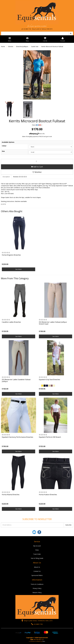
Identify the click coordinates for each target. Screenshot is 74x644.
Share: (37, 125)
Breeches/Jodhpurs (22, 46)
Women (11, 46)
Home (3, 46)
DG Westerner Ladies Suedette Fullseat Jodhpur (16, 380)
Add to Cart (37, 167)
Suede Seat (35, 46)
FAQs (37, 550)
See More (18, 269)
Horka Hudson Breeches (48, 495)
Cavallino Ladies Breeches (11, 322)
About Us (37, 567)
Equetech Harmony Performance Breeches (17, 437)
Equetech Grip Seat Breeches (49, 380)
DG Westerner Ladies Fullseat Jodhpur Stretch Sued (53, 323)
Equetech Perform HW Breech (50, 437)
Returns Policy (37, 592)
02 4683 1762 (37, 624)
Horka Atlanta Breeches (11, 495)
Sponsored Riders (37, 575)
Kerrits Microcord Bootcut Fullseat (52, 46)
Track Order (37, 554)
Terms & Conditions (37, 584)
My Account (37, 546)
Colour (4, 146)
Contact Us (37, 571)
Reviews (20, 177)
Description (6, 177)
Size (3, 151)
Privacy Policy (37, 588)
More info (37, 134)
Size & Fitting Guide (37, 558)
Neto (44, 641)
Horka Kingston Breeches (11, 255)
